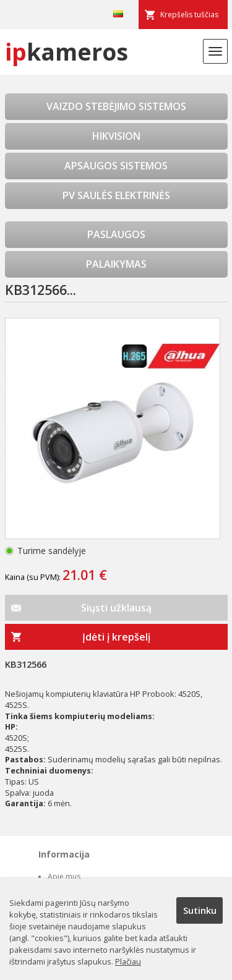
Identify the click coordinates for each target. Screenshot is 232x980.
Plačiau (128, 961)
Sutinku (200, 910)
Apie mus (64, 876)
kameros (67, 52)
